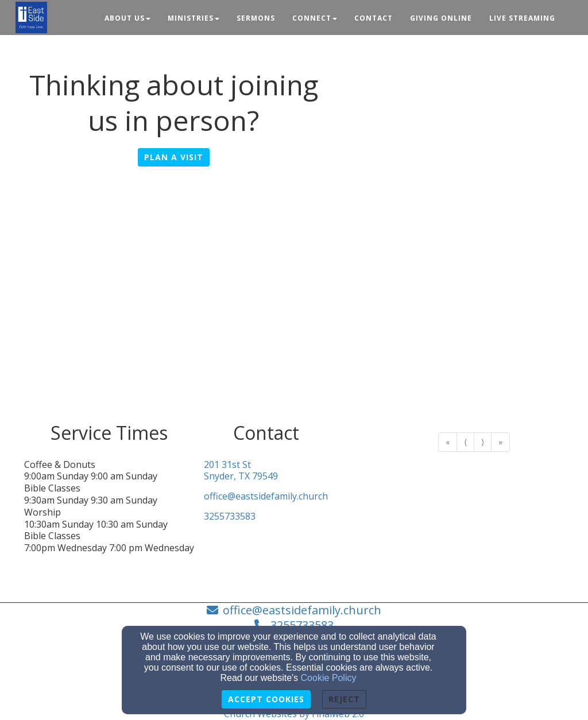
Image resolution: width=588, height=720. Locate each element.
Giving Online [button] (441, 18)
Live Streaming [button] (522, 18)
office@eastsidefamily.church (266, 496)
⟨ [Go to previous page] (465, 442)
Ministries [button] (194, 18)
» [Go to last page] (500, 442)
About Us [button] (127, 18)
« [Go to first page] (448, 442)
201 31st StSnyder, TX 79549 (241, 471)
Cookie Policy (329, 678)
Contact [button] (374, 18)
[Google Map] (294, 306)
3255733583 (230, 516)
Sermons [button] (256, 18)
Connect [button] (315, 18)
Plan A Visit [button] (174, 157)
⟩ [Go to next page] (483, 442)
